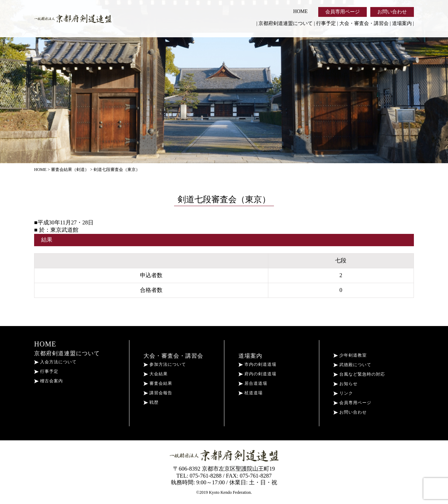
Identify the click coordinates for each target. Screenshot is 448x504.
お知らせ (345, 384)
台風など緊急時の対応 (359, 374)
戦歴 (151, 402)
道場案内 (402, 23)
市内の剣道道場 (257, 364)
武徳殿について (352, 365)
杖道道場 (251, 393)
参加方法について (165, 364)
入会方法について (55, 362)
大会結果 (156, 374)
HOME (300, 11)
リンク (343, 393)
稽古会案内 (49, 381)
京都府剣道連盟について (286, 23)
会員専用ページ (343, 12)
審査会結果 (158, 383)
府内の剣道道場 (257, 374)
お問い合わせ (392, 12)
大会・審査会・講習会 (364, 23)
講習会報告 (158, 393)
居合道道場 (253, 383)
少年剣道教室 (350, 355)
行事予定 (326, 23)
